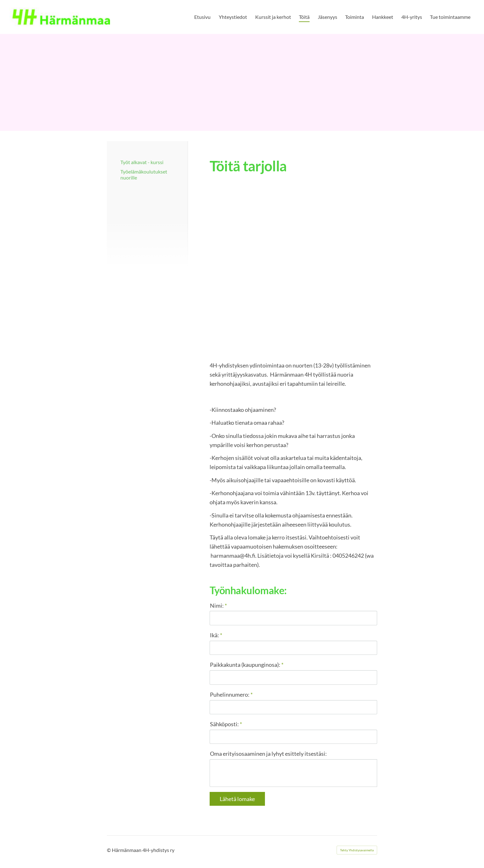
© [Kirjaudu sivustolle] (109, 850)
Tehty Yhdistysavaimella (357, 850)
